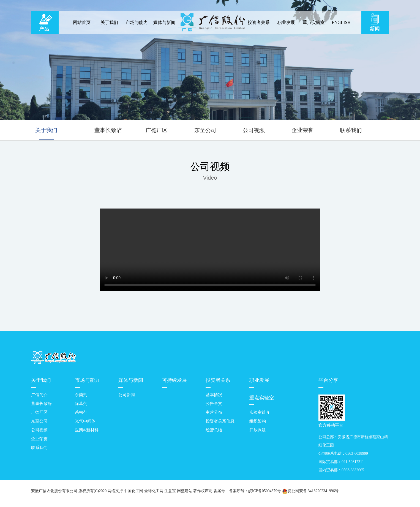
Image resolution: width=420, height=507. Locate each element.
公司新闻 (127, 395)
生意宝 (170, 491)
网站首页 (82, 22)
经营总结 (214, 430)
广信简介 (39, 395)
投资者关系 (259, 22)
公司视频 (254, 130)
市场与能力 (137, 22)
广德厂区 (157, 130)
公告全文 (214, 404)
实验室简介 (260, 412)
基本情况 (214, 395)
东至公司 (205, 130)
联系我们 (351, 130)
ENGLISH (341, 22)
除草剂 (81, 404)
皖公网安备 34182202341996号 (310, 491)
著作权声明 (203, 491)
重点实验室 (314, 22)
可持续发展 (174, 380)
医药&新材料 (87, 430)
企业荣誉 (302, 130)
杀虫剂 (81, 412)
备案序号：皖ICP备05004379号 (255, 491)
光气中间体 (85, 421)
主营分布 (214, 412)
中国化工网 (133, 491)
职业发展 (286, 22)
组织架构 (258, 421)
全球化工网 (154, 491)
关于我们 (109, 22)
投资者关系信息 (220, 421)
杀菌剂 (81, 395)
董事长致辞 (108, 130)
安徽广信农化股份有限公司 (54, 491)
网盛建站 (185, 491)
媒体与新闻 (164, 22)
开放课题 (258, 430)
